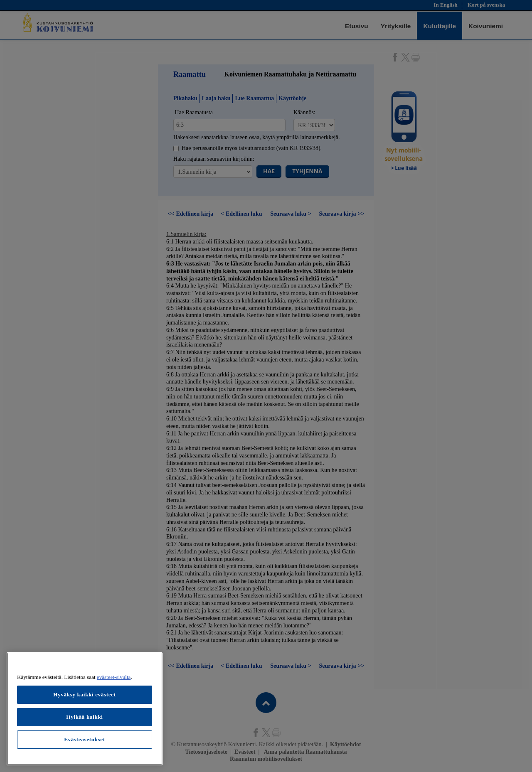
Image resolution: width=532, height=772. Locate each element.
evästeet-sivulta (114, 677)
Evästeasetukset (85, 739)
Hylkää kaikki (84, 717)
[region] (85, 709)
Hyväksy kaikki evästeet (85, 695)
